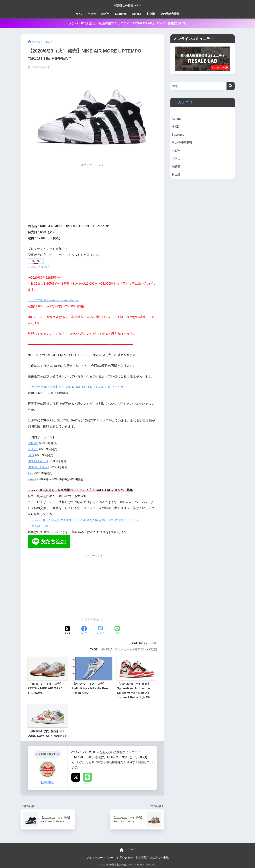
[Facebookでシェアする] (84, 630)
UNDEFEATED (38, 461)
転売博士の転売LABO (127, 5)
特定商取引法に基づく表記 (152, 857)
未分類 (176, 167)
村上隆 (151, 14)
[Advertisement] (92, 195)
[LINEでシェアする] (117, 630)
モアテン (140, 649)
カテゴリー (187, 102)
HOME (127, 850)
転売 (154, 649)
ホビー (105, 14)
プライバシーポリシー (100, 857)
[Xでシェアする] (68, 630)
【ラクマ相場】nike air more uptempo (54, 300)
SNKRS (33, 443)
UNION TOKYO (39, 467)
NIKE (79, 14)
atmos (32, 479)
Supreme (121, 14)
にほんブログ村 (39, 267)
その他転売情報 (170, 14)
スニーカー (122, 649)
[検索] (231, 86)
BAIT (31, 455)
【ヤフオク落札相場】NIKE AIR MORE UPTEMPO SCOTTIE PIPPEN (76, 387)
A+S (31, 473)
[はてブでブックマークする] (101, 630)
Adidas (137, 14)
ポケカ (92, 14)
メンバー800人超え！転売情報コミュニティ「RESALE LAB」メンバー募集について (128, 23)
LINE (87, 783)
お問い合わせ (125, 857)
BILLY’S (33, 449)
